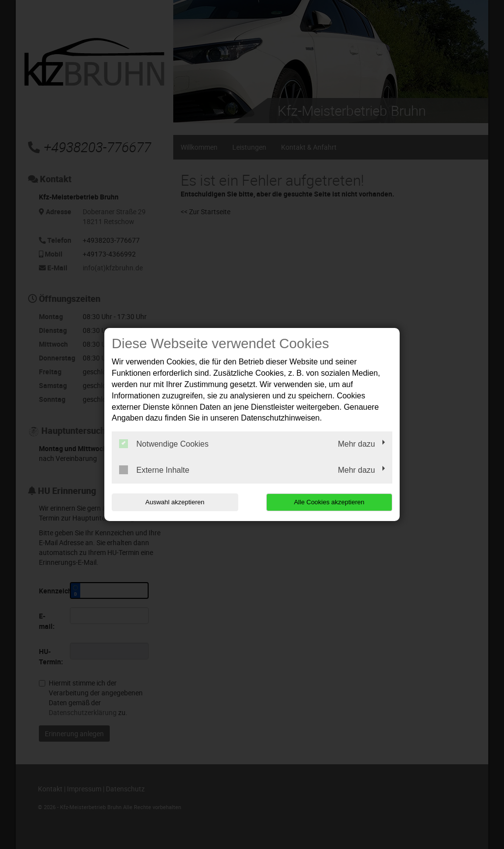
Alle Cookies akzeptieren (329, 502)
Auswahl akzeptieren (175, 502)
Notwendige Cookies (164, 444)
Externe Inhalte (154, 470)
